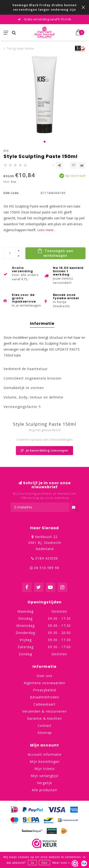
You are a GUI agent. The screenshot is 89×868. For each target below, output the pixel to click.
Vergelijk (44, 783)
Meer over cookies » (68, 863)
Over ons (44, 676)
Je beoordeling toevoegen (44, 450)
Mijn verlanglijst (45, 776)
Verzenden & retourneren (44, 711)
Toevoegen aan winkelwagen (55, 253)
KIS (6, 151)
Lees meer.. (46, 230)
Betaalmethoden (44, 697)
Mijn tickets (45, 769)
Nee (44, 863)
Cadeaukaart (44, 704)
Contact (45, 726)
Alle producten (44, 790)
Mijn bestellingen (45, 762)
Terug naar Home (21, 48)
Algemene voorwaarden (44, 683)
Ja (32, 863)
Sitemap (45, 733)
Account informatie (45, 754)
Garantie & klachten (44, 718)
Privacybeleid (44, 690)
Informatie (42, 323)
